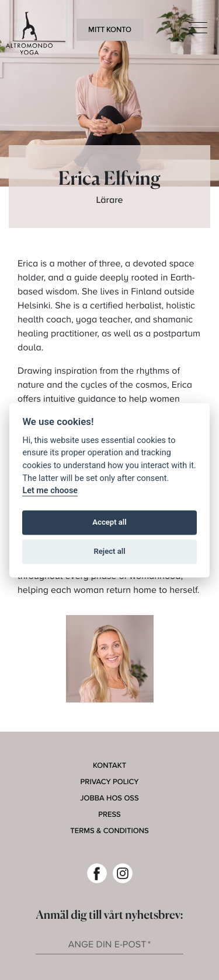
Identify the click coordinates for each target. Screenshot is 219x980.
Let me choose (50, 491)
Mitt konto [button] (110, 30)
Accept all (109, 523)
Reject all (109, 552)
